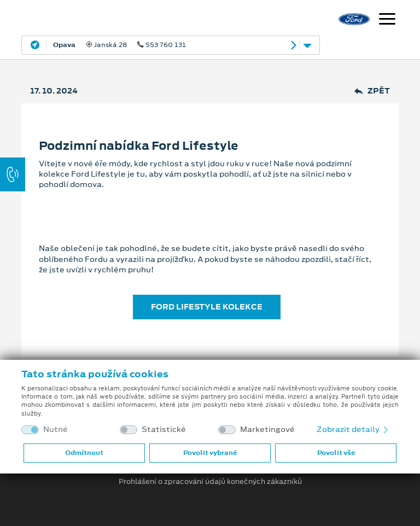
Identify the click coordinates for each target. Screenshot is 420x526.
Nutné (56, 429)
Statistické (164, 429)
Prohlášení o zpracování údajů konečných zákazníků (210, 482)
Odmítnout (84, 453)
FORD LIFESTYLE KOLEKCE (207, 307)
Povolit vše (336, 453)
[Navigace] (387, 20)
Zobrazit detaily (353, 429)
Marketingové (267, 429)
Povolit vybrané (210, 453)
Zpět (372, 91)
